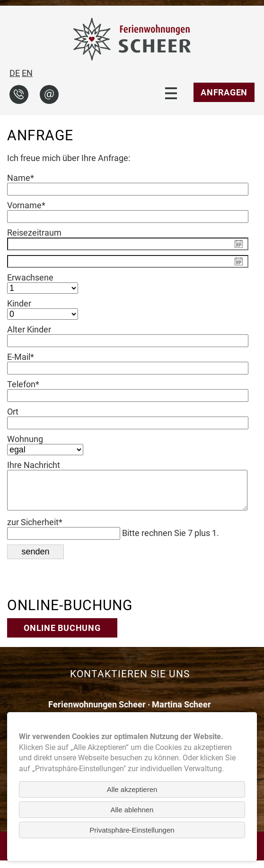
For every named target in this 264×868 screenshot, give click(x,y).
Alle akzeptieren (132, 789)
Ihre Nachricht (34, 465)
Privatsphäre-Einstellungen (132, 830)
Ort (13, 412)
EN (27, 73)
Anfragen (224, 92)
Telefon (26, 384)
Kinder (19, 303)
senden (35, 559)
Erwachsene (30, 277)
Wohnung (25, 439)
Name (26, 178)
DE (15, 73)
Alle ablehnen (132, 810)
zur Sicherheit (35, 530)
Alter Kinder (29, 329)
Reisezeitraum (34, 233)
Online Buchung (62, 635)
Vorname (26, 205)
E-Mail (26, 357)
